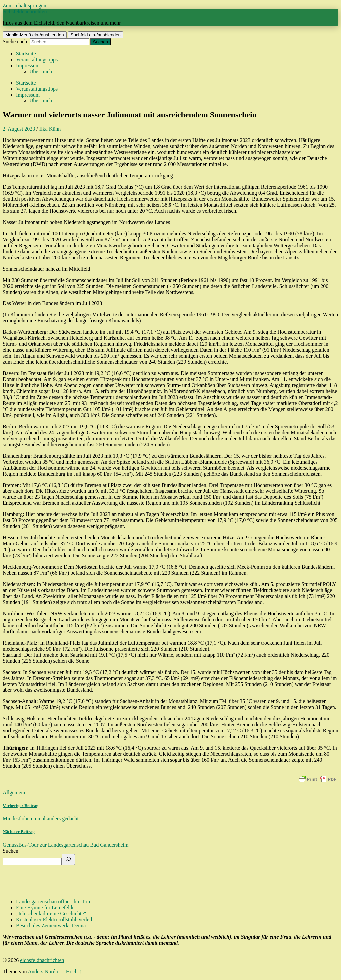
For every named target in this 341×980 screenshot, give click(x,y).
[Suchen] (68, 859)
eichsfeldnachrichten (25, 11)
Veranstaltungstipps (37, 59)
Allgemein (14, 792)
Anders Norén (43, 972)
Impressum (28, 65)
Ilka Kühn (50, 129)
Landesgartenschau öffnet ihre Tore (54, 902)
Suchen (10, 851)
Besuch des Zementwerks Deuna (51, 926)
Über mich (41, 71)
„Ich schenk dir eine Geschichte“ (51, 914)
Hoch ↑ (74, 972)
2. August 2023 (19, 129)
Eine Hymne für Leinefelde (45, 908)
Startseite (26, 53)
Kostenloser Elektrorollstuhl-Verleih (55, 920)
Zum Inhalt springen (24, 5)
